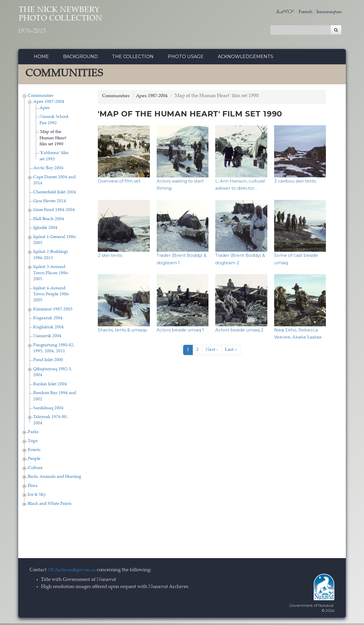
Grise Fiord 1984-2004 (54, 212)
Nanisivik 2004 (47, 338)
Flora (33, 487)
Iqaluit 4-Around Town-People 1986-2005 (52, 296)
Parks (33, 434)
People (34, 461)
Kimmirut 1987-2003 (53, 311)
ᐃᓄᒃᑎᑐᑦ (282, 12)
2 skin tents (110, 257)
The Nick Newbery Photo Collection (71, 23)
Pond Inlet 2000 (48, 362)
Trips (33, 443)
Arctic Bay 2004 (48, 170)
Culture (35, 469)
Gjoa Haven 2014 (50, 203)
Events (34, 451)
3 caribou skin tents (295, 182)
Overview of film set (119, 182)
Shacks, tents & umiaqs (122, 331)
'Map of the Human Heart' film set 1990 (53, 140)
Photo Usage (186, 58)
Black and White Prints (50, 505)
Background (80, 58)
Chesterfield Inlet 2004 (55, 194)
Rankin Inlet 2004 (50, 386)
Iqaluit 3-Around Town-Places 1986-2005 (51, 275)
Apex (45, 109)
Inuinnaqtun (328, 12)
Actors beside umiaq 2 (239, 331)
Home (41, 58)
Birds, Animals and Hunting (54, 479)
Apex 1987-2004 (49, 104)
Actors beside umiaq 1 (180, 331)
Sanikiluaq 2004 (48, 410)
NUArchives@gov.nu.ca (73, 572)
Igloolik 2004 (45, 230)
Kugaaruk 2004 (48, 320)
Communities (41, 97)
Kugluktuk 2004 (48, 329)
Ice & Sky (37, 496)
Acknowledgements (246, 58)
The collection (133, 58)
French (303, 12)
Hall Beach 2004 (49, 221)
